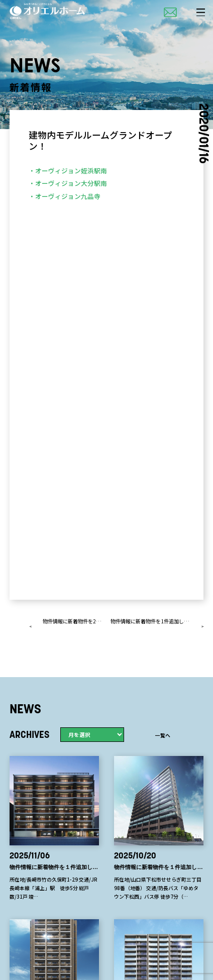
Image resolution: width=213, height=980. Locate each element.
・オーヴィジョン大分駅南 (68, 183)
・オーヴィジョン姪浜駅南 (68, 171)
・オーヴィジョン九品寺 (65, 196)
